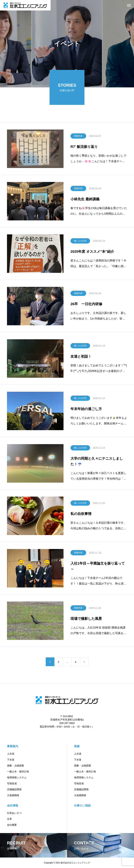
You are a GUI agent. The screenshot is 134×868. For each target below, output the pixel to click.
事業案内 (13, 746)
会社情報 (13, 806)
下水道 (11, 760)
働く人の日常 (80, 241)
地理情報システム (17, 777)
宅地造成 (12, 783)
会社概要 (12, 825)
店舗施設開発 (14, 789)
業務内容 (78, 136)
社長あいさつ (14, 813)
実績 (77, 746)
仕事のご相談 (82, 806)
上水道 (11, 754)
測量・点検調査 (16, 766)
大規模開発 (13, 795)
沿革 (9, 819)
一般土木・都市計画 (18, 772)
